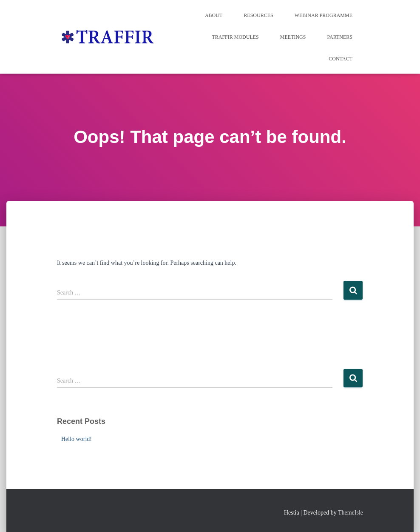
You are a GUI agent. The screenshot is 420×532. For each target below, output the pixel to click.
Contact (341, 59)
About (214, 15)
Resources (258, 15)
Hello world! (77, 439)
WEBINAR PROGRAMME (324, 15)
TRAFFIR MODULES (235, 37)
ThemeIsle (350, 513)
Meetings (293, 37)
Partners (340, 37)
